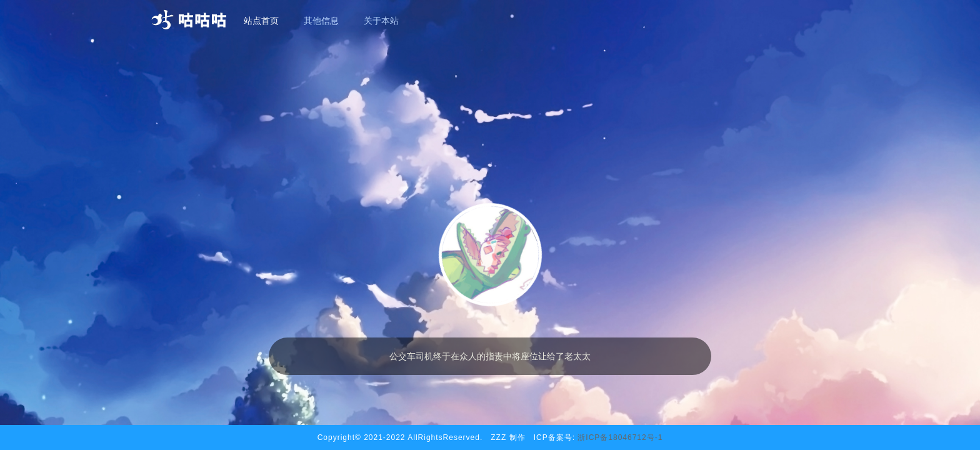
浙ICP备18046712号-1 (620, 437)
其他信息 (321, 21)
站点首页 (261, 21)
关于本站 (381, 21)
